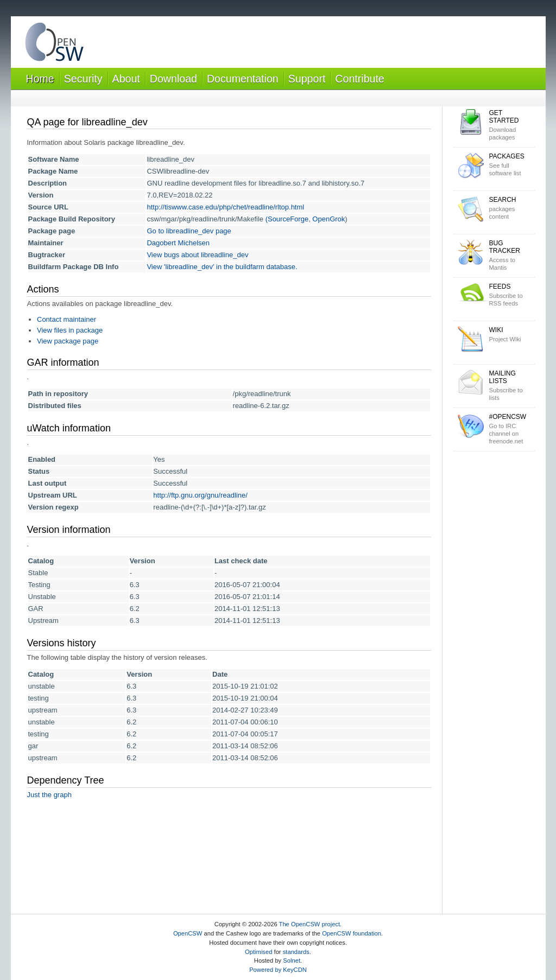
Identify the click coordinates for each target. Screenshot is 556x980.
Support (307, 79)
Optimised (258, 952)
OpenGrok (328, 219)
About (126, 79)
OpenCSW (188, 933)
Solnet (292, 960)
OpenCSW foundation (352, 933)
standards (296, 952)
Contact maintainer (67, 319)
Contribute (359, 79)
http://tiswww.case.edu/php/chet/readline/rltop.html (225, 207)
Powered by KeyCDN (278, 970)
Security (83, 79)
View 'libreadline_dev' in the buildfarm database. (222, 267)
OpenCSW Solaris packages (54, 44)
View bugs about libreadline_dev (197, 255)
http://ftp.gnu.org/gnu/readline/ (200, 495)
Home (40, 79)
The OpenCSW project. (311, 924)
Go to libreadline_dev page (189, 231)
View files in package (70, 330)
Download (173, 79)
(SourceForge (287, 219)
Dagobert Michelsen (178, 243)
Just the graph (49, 795)
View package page (68, 341)
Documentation (243, 79)
